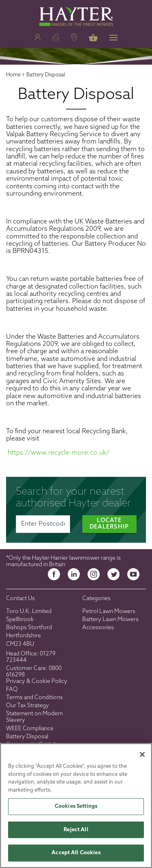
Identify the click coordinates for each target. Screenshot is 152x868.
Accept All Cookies (76, 853)
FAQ (12, 690)
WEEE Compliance (30, 729)
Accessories (98, 628)
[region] (76, 806)
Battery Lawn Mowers (110, 620)
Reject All (76, 830)
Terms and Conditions (34, 698)
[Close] (142, 754)
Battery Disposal (27, 737)
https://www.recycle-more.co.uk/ (58, 453)
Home (13, 75)
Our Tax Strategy (28, 706)
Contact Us (20, 599)
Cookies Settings (76, 806)
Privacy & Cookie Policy (37, 682)
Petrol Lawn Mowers (109, 612)
